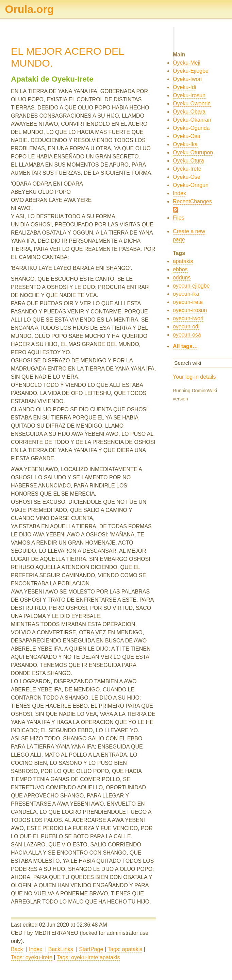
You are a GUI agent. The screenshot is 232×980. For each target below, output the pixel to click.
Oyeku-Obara (189, 112)
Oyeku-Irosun (189, 95)
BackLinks (61, 949)
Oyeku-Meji (187, 63)
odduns (182, 278)
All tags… (185, 346)
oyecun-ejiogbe (191, 286)
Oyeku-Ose (187, 177)
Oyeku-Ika (185, 144)
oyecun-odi (186, 326)
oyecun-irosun (190, 310)
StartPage (91, 949)
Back (17, 949)
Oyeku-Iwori (187, 79)
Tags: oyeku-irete (32, 957)
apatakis (183, 261)
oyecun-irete (188, 302)
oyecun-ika (186, 294)
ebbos (180, 269)
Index (36, 949)
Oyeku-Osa (187, 136)
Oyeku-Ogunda (191, 128)
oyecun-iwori (188, 318)
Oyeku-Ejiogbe (191, 71)
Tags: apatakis (125, 949)
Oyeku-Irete (187, 169)
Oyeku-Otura (188, 161)
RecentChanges (192, 201)
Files (179, 218)
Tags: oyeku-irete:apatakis (88, 957)
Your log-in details (194, 377)
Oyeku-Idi (184, 87)
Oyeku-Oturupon (193, 152)
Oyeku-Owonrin (192, 104)
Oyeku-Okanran (192, 120)
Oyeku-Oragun (191, 185)
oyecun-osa (187, 335)
